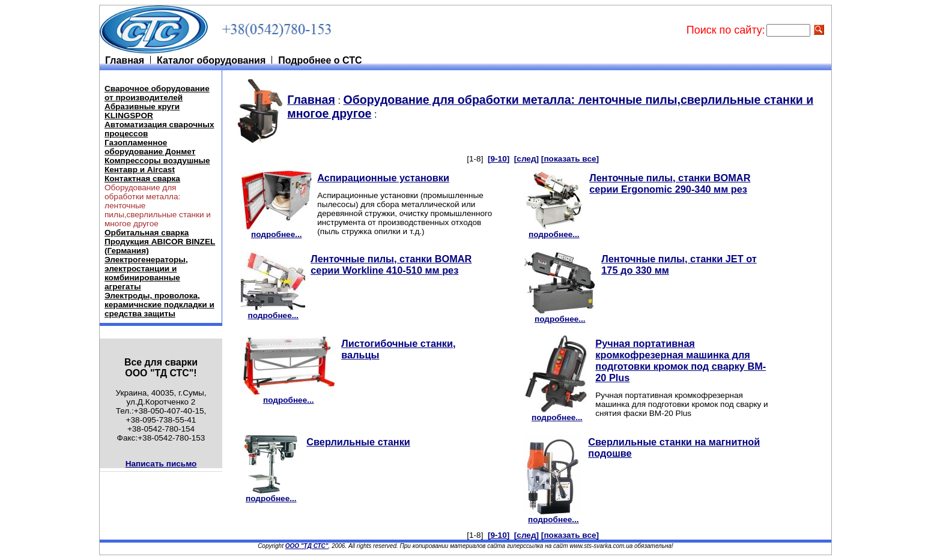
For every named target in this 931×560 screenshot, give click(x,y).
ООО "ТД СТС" (307, 546)
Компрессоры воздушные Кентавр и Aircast (157, 165)
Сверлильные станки (358, 442)
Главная (311, 100)
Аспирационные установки (383, 178)
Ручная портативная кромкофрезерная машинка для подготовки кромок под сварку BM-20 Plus (681, 360)
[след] (526, 159)
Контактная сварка (142, 179)
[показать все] (570, 159)
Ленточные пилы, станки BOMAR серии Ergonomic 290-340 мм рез (670, 183)
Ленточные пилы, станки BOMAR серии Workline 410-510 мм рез (391, 264)
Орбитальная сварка (147, 233)
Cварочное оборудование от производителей (157, 93)
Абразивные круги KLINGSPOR (142, 111)
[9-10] (499, 159)
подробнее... (276, 231)
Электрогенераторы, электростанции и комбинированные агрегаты (146, 273)
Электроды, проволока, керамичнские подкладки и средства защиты (159, 305)
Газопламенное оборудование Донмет (150, 147)
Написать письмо (161, 464)
